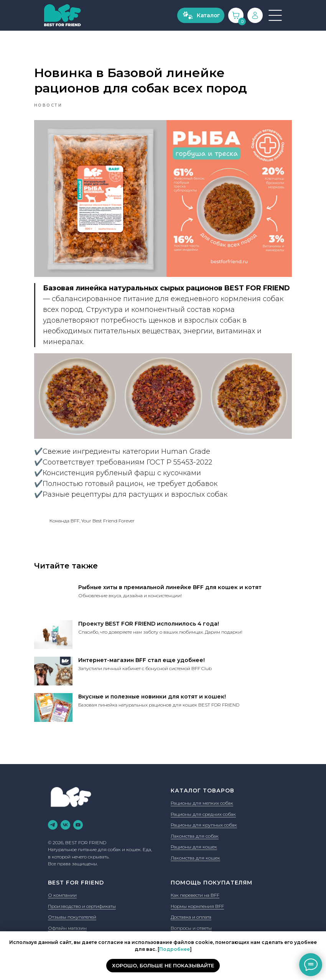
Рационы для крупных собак (204, 817)
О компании (62, 887)
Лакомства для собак (195, 828)
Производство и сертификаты (82, 898)
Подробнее (175, 949)
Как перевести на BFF (195, 887)
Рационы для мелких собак (202, 795)
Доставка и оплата (191, 909)
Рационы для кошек (194, 839)
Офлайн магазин (67, 920)
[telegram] (53, 817)
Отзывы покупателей (72, 909)
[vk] (65, 817)
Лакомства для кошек (195, 850)
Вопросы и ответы (191, 920)
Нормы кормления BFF (197, 898)
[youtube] (78, 817)
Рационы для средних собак (203, 806)
